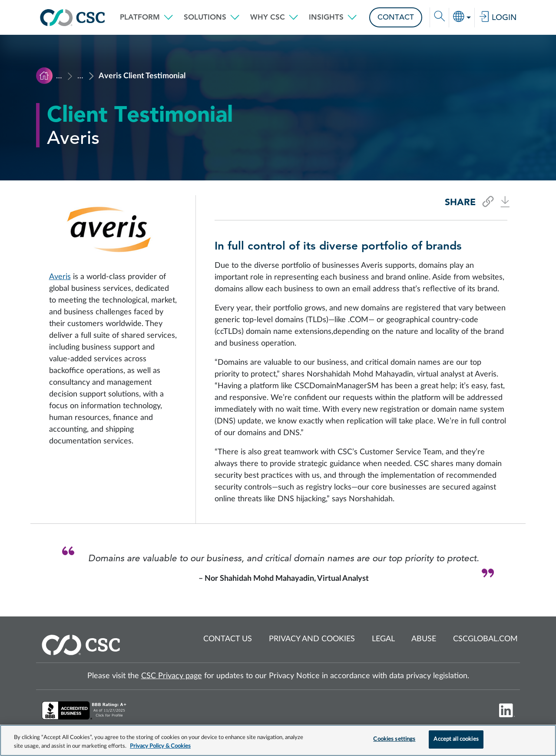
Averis (60, 277)
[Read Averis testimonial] (278, 398)
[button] (147, 17)
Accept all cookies (456, 739)
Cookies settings (394, 739)
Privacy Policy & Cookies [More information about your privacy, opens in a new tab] (160, 746)
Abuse (424, 639)
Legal (383, 639)
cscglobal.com (485, 639)
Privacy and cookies (312, 639)
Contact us (228, 639)
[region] (278, 740)
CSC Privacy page (172, 676)
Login (498, 17)
